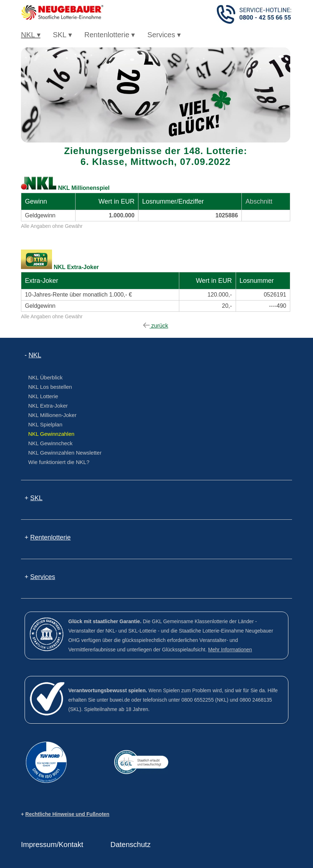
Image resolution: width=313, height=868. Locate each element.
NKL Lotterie (43, 396)
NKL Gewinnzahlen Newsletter (65, 453)
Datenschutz (131, 844)
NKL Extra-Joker (48, 406)
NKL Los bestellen (50, 387)
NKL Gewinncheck (50, 443)
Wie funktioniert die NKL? (59, 462)
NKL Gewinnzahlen (51, 434)
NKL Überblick (45, 377)
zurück (156, 326)
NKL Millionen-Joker (52, 415)
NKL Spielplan (45, 424)
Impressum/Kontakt (52, 844)
